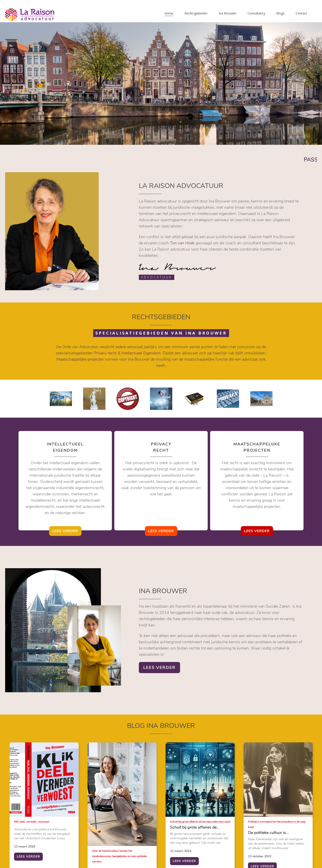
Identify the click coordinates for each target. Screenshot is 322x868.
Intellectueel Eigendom (141, 353)
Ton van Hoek (182, 243)
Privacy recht (105, 353)
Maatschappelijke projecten (80, 359)
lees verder (65, 531)
